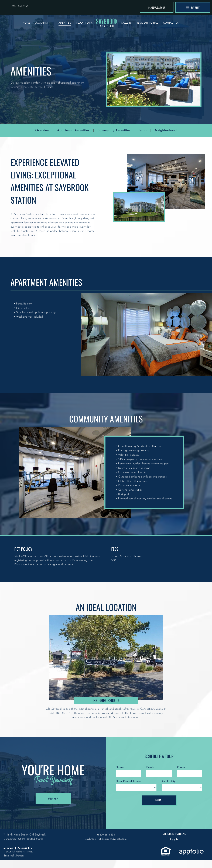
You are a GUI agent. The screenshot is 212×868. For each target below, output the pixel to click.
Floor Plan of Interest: (129, 781)
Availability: (169, 781)
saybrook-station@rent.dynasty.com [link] (106, 839)
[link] (166, 848)
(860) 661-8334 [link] (19, 6)
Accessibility (25, 848)
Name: (120, 767)
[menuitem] (26, 23)
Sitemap (8, 848)
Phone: (181, 767)
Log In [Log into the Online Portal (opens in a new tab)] (174, 840)
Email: (150, 767)
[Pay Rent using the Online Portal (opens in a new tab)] (193, 7)
